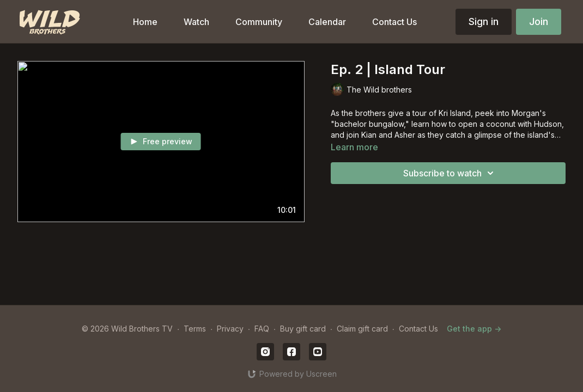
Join (539, 22)
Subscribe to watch (450, 173)
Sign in (484, 22)
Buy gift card (303, 329)
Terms (195, 329)
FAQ (262, 329)
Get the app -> (474, 329)
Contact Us (418, 329)
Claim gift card (362, 329)
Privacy (230, 329)
